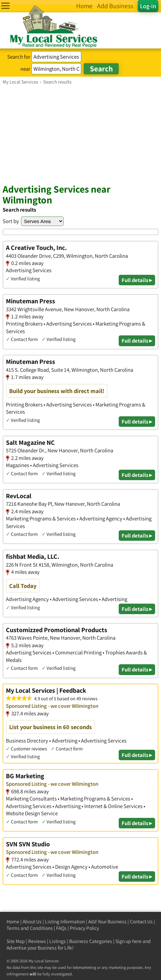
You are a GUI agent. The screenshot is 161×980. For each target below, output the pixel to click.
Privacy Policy (84, 928)
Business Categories (91, 941)
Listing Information (65, 922)
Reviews (37, 941)
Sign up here (129, 941)
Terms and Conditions (30, 928)
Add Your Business (107, 922)
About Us (32, 922)
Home (13, 922)
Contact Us (141, 922)
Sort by (11, 221)
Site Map (16, 941)
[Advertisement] (80, 134)
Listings (58, 941)
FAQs (61, 928)
